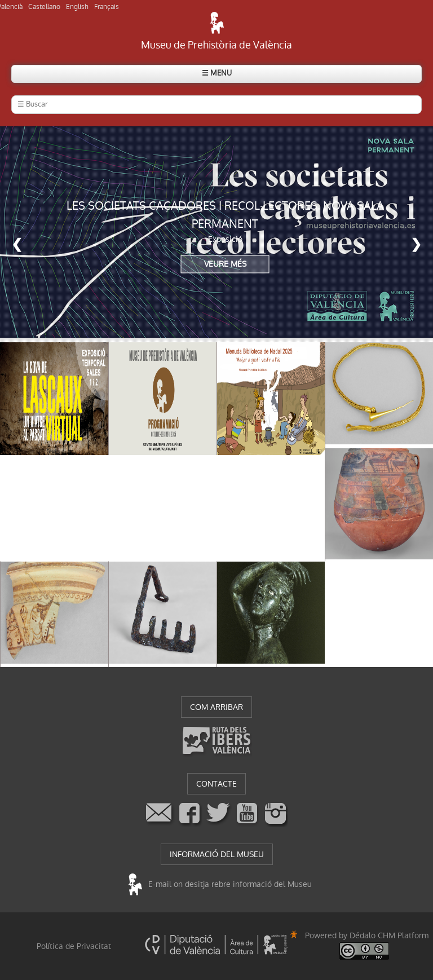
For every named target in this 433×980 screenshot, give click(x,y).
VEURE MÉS (225, 264)
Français (107, 7)
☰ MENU (217, 73)
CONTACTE (216, 784)
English (77, 7)
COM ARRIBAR (216, 707)
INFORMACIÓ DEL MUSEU (217, 854)
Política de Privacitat (74, 946)
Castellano (44, 7)
